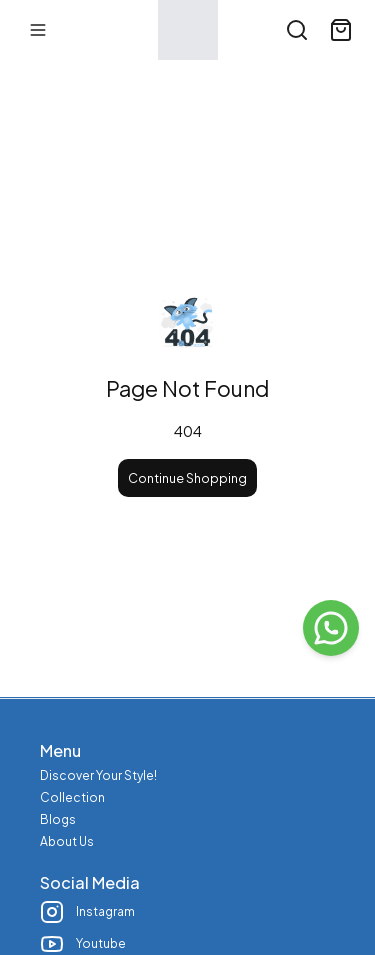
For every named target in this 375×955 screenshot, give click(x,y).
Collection (72, 797)
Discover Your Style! (98, 775)
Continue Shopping (187, 478)
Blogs (58, 819)
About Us (67, 841)
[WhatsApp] (331, 628)
